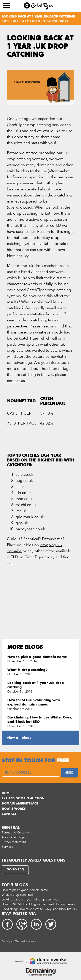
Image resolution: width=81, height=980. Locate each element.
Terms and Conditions (17, 832)
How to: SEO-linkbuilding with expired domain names (38, 904)
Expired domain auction (23, 798)
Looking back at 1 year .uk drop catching (45, 21)
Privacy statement (14, 842)
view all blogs (19, 738)
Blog (15, 21)
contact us (16, 381)
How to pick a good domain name (37, 657)
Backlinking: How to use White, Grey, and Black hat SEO (40, 909)
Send (69, 773)
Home (5, 21)
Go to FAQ (15, 870)
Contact (9, 814)
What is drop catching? (28, 670)
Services (7, 847)
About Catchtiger (14, 837)
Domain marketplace (20, 804)
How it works (14, 809)
